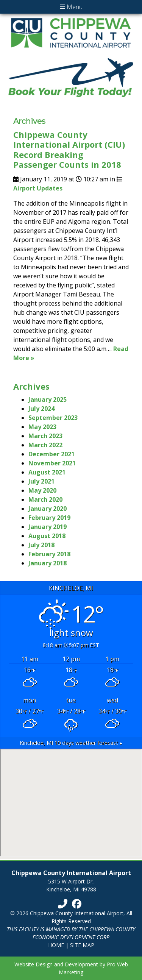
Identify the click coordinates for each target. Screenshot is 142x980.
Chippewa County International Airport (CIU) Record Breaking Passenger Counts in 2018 (69, 149)
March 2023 (45, 436)
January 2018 (48, 563)
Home (56, 945)
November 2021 (52, 463)
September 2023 (53, 418)
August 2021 (47, 472)
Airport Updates (38, 188)
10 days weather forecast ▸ (71, 743)
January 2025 (48, 399)
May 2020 (42, 490)
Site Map (82, 945)
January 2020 (48, 509)
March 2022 (45, 445)
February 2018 (49, 554)
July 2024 (41, 409)
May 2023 (42, 427)
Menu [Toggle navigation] (71, 7)
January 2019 (48, 527)
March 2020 (45, 499)
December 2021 (51, 454)
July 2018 (41, 545)
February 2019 (49, 518)
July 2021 (41, 481)
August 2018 (47, 536)
